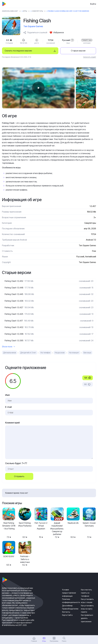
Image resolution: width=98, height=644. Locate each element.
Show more (9, 347)
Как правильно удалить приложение (87, 618)
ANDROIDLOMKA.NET (10, 11)
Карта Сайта (67, 615)
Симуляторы (37, 11)
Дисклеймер (67, 606)
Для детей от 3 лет (28, 353)
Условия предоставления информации (69, 593)
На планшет (74, 353)
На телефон (45, 353)
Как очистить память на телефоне (86, 593)
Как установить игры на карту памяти (87, 609)
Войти (93, 4)
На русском (60, 353)
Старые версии (78, 51)
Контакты (66, 612)
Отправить (19, 476)
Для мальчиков (10, 353)
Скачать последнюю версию (18, 51)
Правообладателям (70, 609)
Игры (25, 11)
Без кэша (87, 353)
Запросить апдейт (90, 57)
